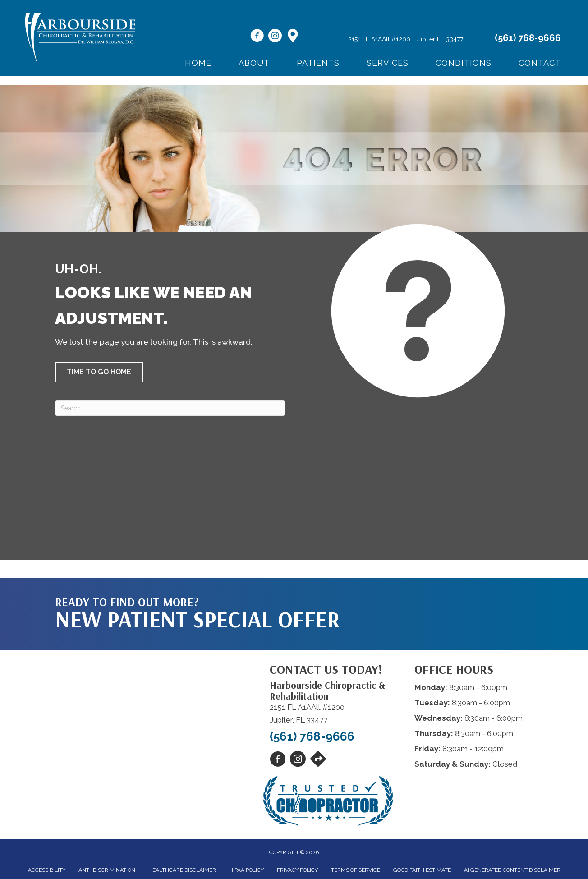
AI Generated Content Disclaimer (512, 870)
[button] (99, 372)
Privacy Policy (297, 870)
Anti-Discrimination (107, 870)
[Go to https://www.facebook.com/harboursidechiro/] (257, 37)
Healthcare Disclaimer (182, 870)
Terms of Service (356, 870)
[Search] (170, 408)
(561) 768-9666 (528, 38)
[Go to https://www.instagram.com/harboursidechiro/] (275, 37)
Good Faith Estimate (422, 870)
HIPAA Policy (246, 870)
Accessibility (47, 870)
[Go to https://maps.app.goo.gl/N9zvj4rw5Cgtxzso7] (293, 37)
